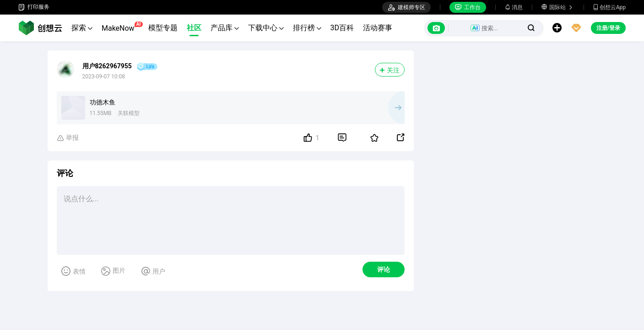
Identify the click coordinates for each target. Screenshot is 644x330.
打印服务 (34, 7)
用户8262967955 (107, 66)
